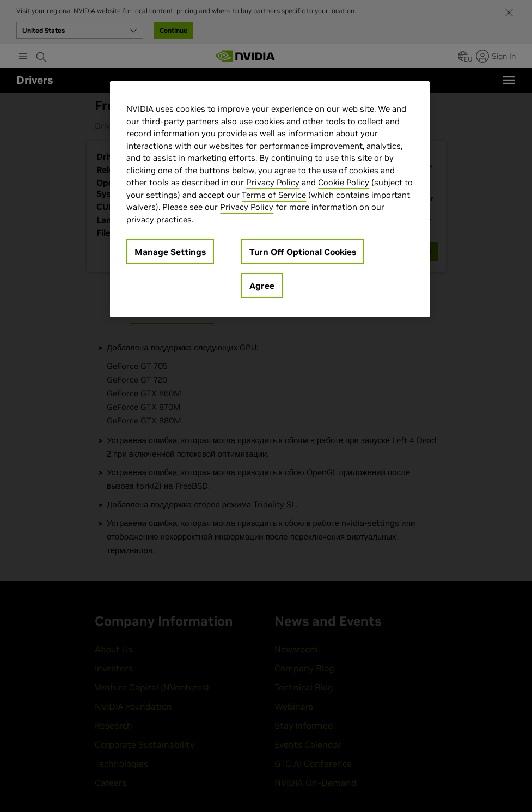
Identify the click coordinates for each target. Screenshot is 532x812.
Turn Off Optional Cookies (303, 252)
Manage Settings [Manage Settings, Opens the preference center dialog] (170, 252)
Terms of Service (274, 195)
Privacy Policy (273, 182)
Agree (262, 286)
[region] (270, 199)
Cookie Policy (344, 182)
